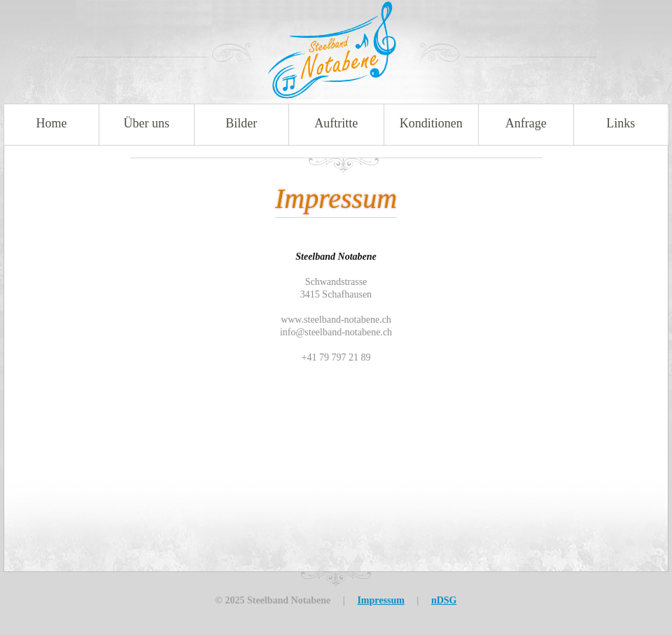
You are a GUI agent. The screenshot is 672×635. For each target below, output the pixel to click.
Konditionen (431, 123)
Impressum (380, 600)
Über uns (147, 123)
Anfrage (526, 123)
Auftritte (336, 123)
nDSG (444, 600)
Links (621, 123)
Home (52, 123)
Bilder (241, 123)
